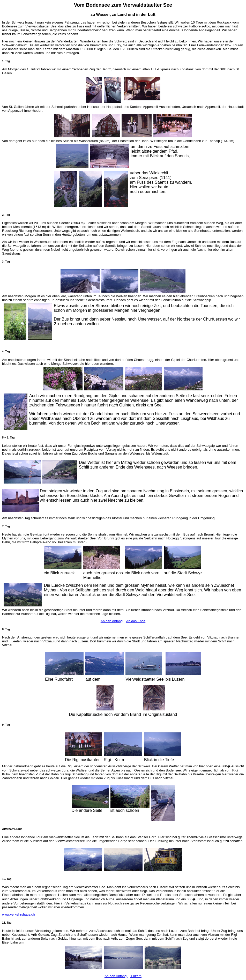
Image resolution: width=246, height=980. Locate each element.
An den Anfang (112, 621)
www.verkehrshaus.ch (18, 914)
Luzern (136, 976)
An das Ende (136, 621)
